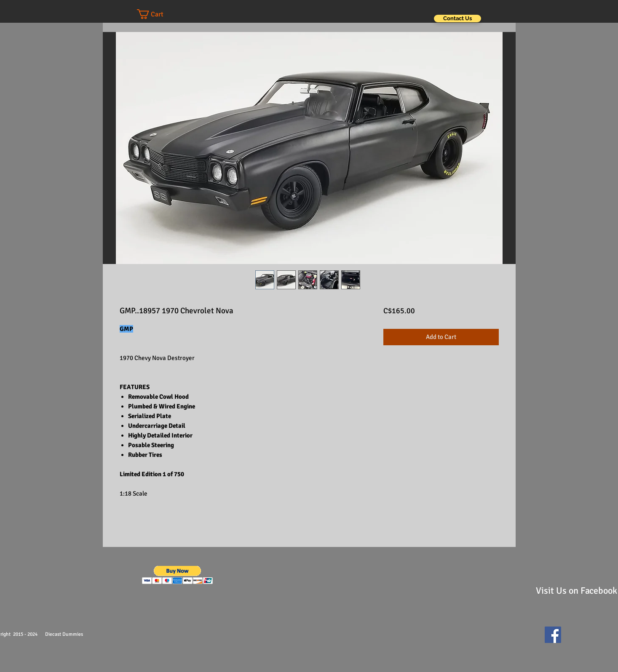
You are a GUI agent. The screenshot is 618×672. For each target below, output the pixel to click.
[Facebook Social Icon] (553, 635)
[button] (158, 14)
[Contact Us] (457, 19)
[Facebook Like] (585, 639)
